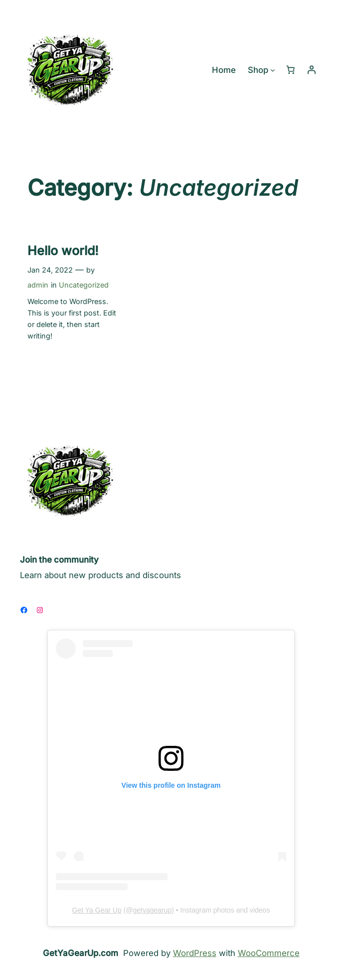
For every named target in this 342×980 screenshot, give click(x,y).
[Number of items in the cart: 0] (291, 70)
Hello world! (63, 251)
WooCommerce (269, 953)
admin (38, 285)
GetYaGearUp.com (81, 953)
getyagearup (152, 910)
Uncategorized (84, 285)
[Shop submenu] (273, 70)
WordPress (195, 953)
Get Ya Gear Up (97, 910)
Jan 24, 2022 (50, 270)
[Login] (312, 70)
